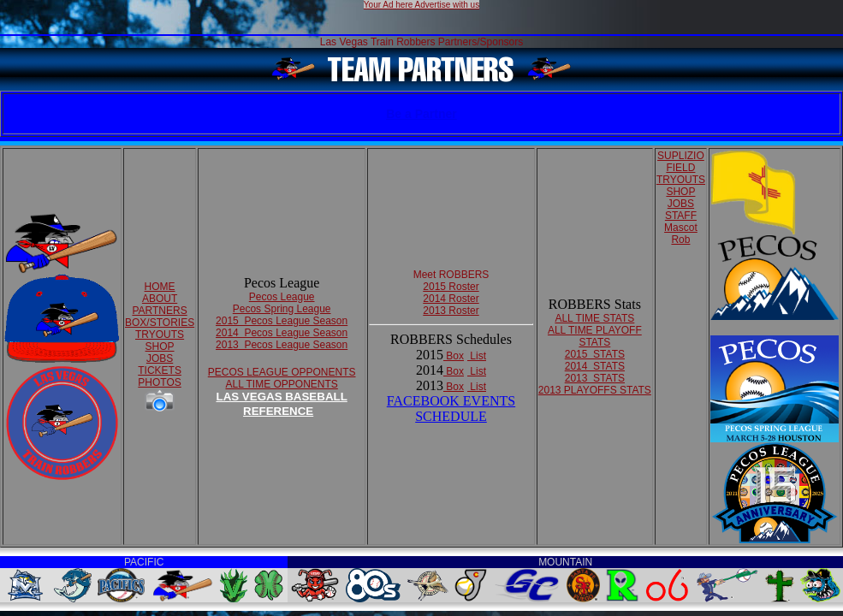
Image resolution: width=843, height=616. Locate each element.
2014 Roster (451, 299)
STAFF (681, 216)
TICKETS (160, 370)
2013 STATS (595, 378)
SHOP (160, 346)
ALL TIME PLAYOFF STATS (595, 336)
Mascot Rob (681, 234)
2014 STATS (595, 366)
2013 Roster (451, 311)
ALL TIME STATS (594, 318)
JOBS (160, 358)
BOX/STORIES (160, 323)
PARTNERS (159, 311)
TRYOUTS (160, 335)
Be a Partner (421, 114)
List (477, 356)
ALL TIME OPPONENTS (281, 384)
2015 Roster (451, 287)
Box (454, 356)
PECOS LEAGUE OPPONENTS (282, 372)
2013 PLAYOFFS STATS (595, 390)
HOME (160, 287)
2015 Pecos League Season (282, 321)
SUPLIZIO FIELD (681, 162)
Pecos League (282, 297)
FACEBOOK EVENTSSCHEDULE (451, 409)
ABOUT (160, 299)
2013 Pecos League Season (282, 345)
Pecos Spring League (282, 309)
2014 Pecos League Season (282, 333)
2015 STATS (595, 354)
